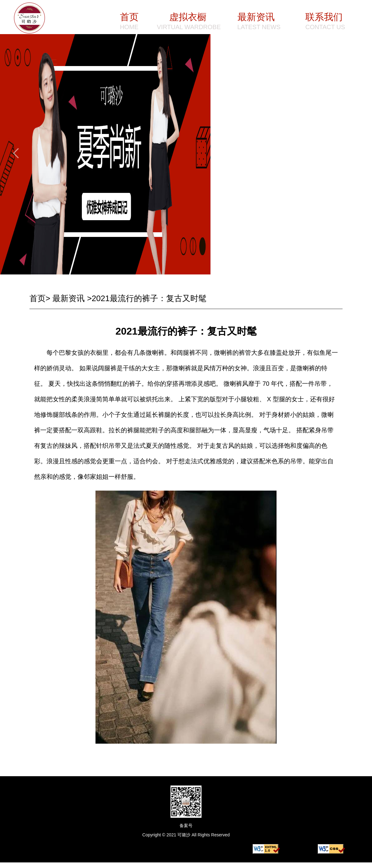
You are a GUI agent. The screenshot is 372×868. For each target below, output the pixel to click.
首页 (38, 298)
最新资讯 (69, 298)
